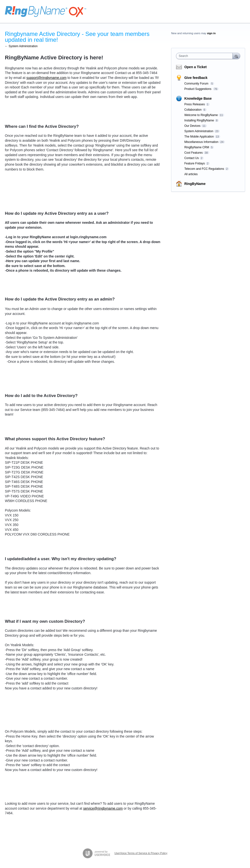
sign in (211, 33)
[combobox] (205, 56)
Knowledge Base (198, 98)
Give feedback (196, 78)
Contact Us (192, 158)
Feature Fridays (195, 163)
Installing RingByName (199, 120)
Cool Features (193, 153)
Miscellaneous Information (201, 142)
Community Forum (197, 84)
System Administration (199, 131)
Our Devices (192, 126)
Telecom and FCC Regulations (204, 169)
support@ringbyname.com (46, 78)
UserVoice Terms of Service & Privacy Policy (141, 853)
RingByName (195, 184)
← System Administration (21, 46)
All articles (191, 174)
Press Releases (195, 104)
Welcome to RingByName (201, 115)
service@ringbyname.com (103, 808)
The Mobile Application (199, 137)
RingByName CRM (197, 147)
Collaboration (193, 110)
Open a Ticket (196, 67)
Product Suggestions (198, 89)
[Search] (236, 56)
